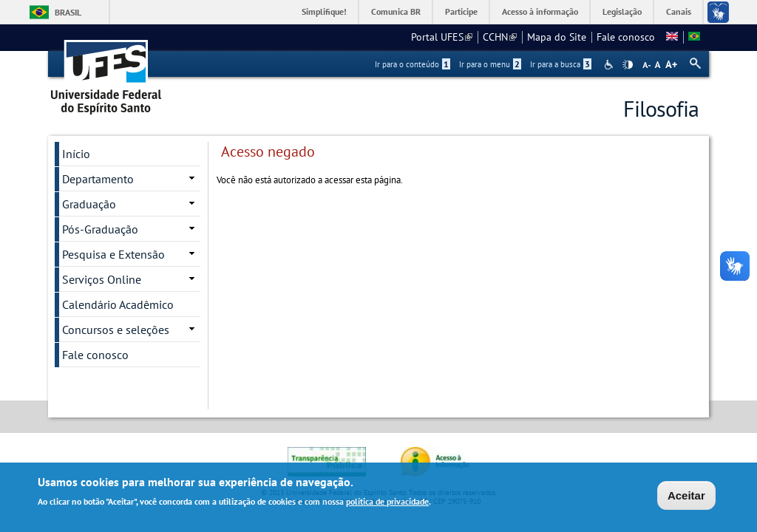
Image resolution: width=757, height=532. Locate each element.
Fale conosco (626, 37)
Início (76, 154)
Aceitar (686, 497)
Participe (461, 11)
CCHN (500, 37)
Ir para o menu (490, 64)
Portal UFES (442, 37)
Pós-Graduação (100, 229)
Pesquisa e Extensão (113, 254)
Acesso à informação (540, 11)
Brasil (68, 12)
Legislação (622, 11)
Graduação (89, 204)
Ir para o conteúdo (413, 64)
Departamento (98, 179)
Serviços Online (102, 279)
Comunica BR (396, 11)
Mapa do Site (557, 37)
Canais (679, 11)
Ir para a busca (561, 64)
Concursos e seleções (116, 330)
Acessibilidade (610, 65)
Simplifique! (324, 11)
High (628, 65)
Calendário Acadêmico (118, 304)
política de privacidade (387, 503)
